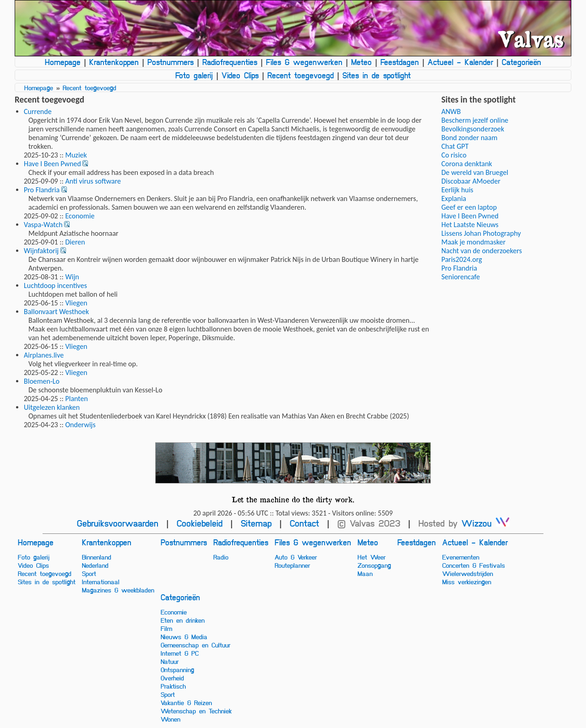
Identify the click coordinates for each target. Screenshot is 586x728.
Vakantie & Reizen (186, 702)
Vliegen (76, 303)
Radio (221, 557)
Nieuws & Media (184, 636)
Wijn (72, 277)
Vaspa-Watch (43, 225)
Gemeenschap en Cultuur (195, 645)
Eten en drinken (183, 620)
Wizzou (486, 523)
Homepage (63, 62)
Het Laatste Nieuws (470, 225)
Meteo (361, 62)
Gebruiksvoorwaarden (118, 523)
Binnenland (97, 557)
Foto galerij (194, 75)
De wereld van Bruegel (475, 172)
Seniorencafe (461, 277)
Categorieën (521, 62)
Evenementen (461, 557)
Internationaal (101, 581)
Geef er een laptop (469, 207)
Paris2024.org (462, 259)
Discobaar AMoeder (471, 181)
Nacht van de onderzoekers (482, 251)
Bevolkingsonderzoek (473, 129)
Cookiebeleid (200, 523)
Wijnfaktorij (41, 251)
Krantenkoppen (114, 62)
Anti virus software (93, 181)
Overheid (172, 678)
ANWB (451, 111)
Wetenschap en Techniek (196, 711)
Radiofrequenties (230, 62)
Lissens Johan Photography (481, 233)
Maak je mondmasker (473, 242)
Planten (76, 399)
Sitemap (256, 523)
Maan (365, 573)
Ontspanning (177, 669)
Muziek (76, 155)
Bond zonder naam (469, 138)
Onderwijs (80, 425)
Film (166, 628)
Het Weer (372, 557)
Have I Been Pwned (52, 164)
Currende (38, 111)
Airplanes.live (44, 355)
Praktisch (173, 686)
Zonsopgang (374, 565)
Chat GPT (455, 146)
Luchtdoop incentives (55, 285)
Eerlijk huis (457, 190)
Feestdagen (400, 62)
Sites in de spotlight (377, 75)
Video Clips (240, 75)
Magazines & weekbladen (118, 590)
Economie (80, 216)
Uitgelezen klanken (52, 407)
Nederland (95, 565)
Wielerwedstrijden (468, 573)
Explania (454, 198)
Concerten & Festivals (474, 565)
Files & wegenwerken (304, 62)
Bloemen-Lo (42, 381)
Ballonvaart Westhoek (56, 312)
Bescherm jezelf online (475, 120)
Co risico (454, 155)
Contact (304, 523)
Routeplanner (292, 565)
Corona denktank (467, 164)
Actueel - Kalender (460, 62)
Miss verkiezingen (467, 581)
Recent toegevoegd (301, 75)
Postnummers (171, 62)
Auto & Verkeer (296, 557)
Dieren (75, 242)
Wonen (171, 719)
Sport (89, 573)
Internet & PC (180, 653)
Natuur (170, 661)
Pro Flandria (42, 190)
